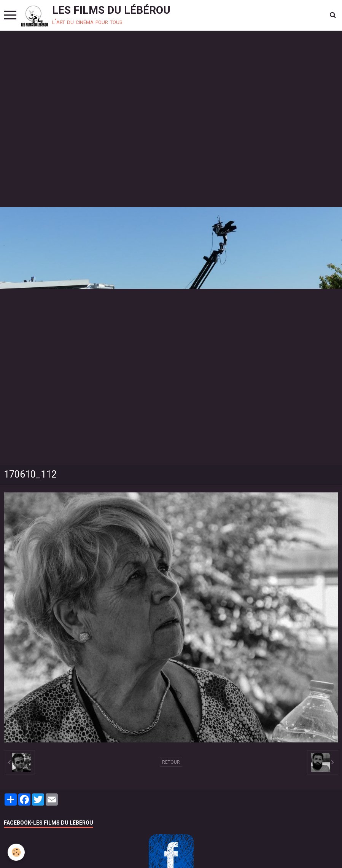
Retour (171, 762)
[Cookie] (16, 852)
